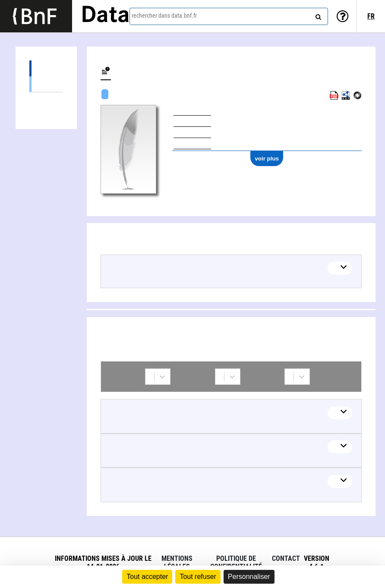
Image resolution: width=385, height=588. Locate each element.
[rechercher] (317, 15)
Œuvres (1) (46, 68)
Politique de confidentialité (236, 563)
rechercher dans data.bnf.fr (164, 16)
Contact (286, 558)
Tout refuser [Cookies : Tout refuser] (198, 577)
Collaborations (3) (46, 100)
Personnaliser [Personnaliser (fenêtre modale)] (249, 577)
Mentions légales (177, 563)
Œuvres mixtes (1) (46, 84)
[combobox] (229, 16)
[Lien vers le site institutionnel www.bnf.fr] (36, 16)
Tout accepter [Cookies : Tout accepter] (147, 577)
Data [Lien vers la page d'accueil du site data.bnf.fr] (105, 16)
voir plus (267, 159)
